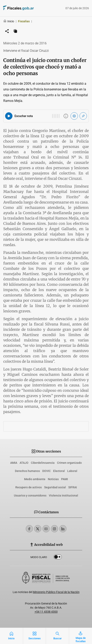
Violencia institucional (63, 495)
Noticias (53, 479)
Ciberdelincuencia (43, 463)
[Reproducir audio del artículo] (9, 116)
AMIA (14, 463)
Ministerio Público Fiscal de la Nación (56, 592)
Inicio (9, 21)
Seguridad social (55, 487)
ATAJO (24, 463)
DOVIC (47, 471)
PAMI (65, 479)
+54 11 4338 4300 (46, 612)
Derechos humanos (27, 471)
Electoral (59, 471)
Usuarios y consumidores (30, 495)
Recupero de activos (29, 487)
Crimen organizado (69, 463)
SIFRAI (73, 487)
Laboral (72, 471)
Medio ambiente (35, 479)
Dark (58, 558)
